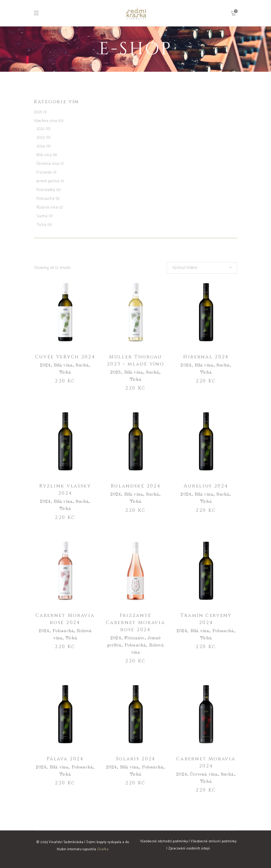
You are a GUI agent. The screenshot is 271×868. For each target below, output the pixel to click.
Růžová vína (47, 207)
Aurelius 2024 (206, 486)
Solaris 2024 (135, 759)
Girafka (103, 849)
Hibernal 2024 (206, 357)
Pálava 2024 (65, 759)
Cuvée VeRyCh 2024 (65, 357)
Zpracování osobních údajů (189, 849)
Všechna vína (45, 121)
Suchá (42, 216)
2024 (41, 146)
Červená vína (48, 164)
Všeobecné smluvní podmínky (214, 841)
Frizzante (44, 172)
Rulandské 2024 (136, 486)
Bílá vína (44, 155)
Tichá (41, 225)
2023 (41, 137)
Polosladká (46, 190)
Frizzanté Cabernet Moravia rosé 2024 (135, 623)
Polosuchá (45, 199)
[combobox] (202, 268)
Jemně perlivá (48, 181)
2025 (38, 112)
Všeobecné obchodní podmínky (164, 841)
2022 (41, 129)
